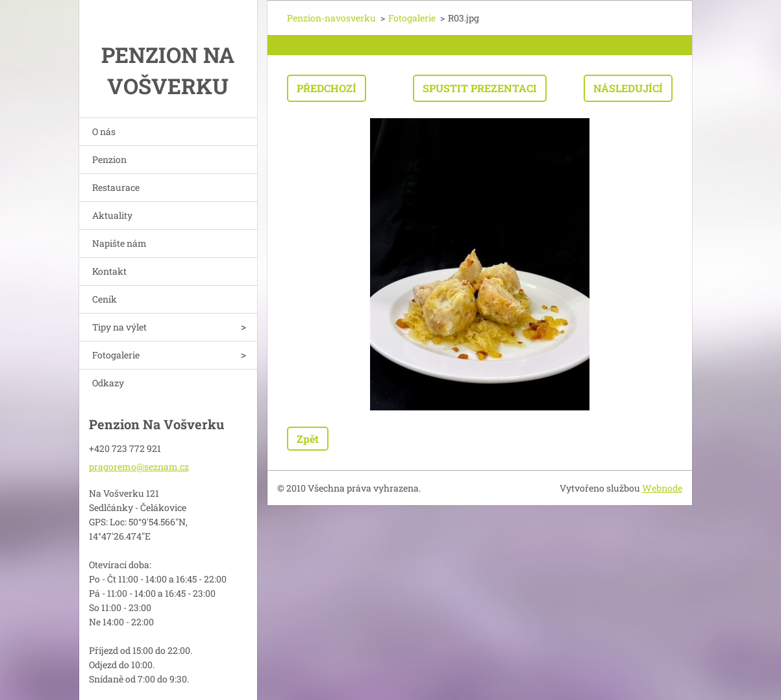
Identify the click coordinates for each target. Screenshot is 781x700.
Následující (628, 88)
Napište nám (119, 243)
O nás (104, 131)
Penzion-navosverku (331, 18)
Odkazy (108, 383)
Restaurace (116, 187)
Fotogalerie (116, 355)
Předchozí (327, 88)
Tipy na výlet (119, 327)
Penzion (109, 159)
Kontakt (109, 271)
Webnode (662, 488)
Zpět (308, 439)
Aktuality (112, 215)
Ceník (105, 299)
